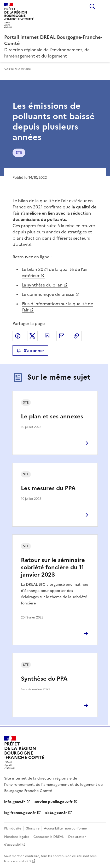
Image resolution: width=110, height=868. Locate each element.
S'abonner (30, 350)
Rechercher (92, 6)
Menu (103, 6)
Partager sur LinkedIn (47, 336)
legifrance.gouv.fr (20, 813)
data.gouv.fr (56, 813)
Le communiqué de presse (48, 294)
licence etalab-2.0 (17, 861)
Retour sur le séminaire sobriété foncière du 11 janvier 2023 (53, 567)
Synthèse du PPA (44, 679)
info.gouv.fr (15, 802)
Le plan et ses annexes (52, 416)
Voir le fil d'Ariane (18, 69)
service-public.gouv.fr (54, 802)
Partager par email (62, 336)
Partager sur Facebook (18, 336)
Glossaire (33, 828)
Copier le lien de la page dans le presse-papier (76, 336)
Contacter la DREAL (49, 837)
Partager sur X (32, 336)
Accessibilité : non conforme (65, 828)
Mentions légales (17, 837)
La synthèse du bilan (42, 285)
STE (19, 153)
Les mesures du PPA (48, 488)
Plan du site (13, 828)
